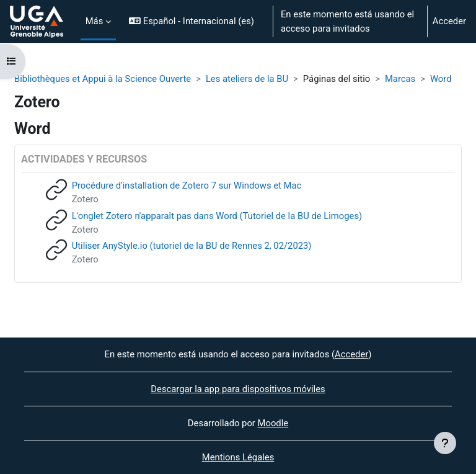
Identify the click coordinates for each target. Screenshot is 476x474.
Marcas (400, 79)
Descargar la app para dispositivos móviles (238, 389)
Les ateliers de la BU (247, 79)
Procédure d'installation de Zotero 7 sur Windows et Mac (187, 186)
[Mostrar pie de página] (445, 443)
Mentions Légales (238, 457)
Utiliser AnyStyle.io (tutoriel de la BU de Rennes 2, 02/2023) (192, 246)
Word (441, 79)
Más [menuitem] (95, 21)
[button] (196, 21)
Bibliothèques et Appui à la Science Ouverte (103, 79)
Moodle (273, 423)
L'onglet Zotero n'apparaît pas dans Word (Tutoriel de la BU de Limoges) (217, 216)
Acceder (449, 21)
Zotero (85, 199)
